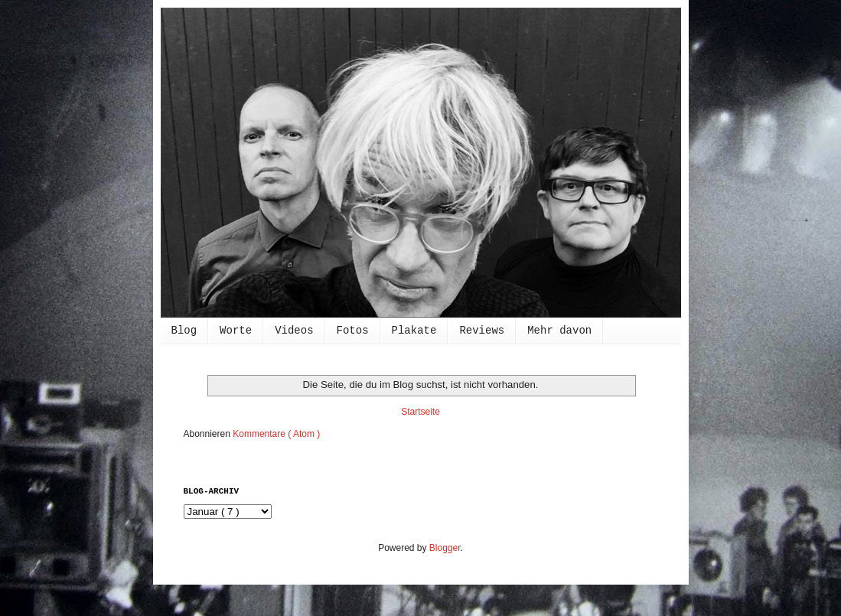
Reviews (482, 331)
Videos (294, 331)
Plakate (414, 331)
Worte (236, 331)
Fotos (353, 331)
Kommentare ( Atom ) (276, 434)
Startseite (420, 412)
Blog (184, 331)
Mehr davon (559, 331)
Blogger (445, 548)
